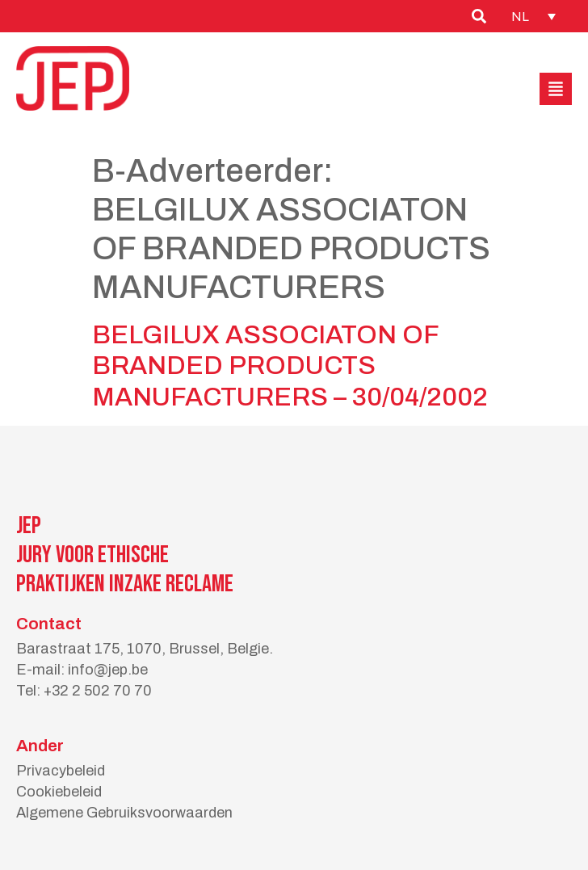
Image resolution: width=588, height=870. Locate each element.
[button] (556, 89)
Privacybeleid (61, 771)
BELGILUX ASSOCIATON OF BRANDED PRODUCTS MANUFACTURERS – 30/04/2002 (290, 366)
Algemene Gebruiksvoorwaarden (124, 813)
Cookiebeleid (59, 792)
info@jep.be (108, 670)
